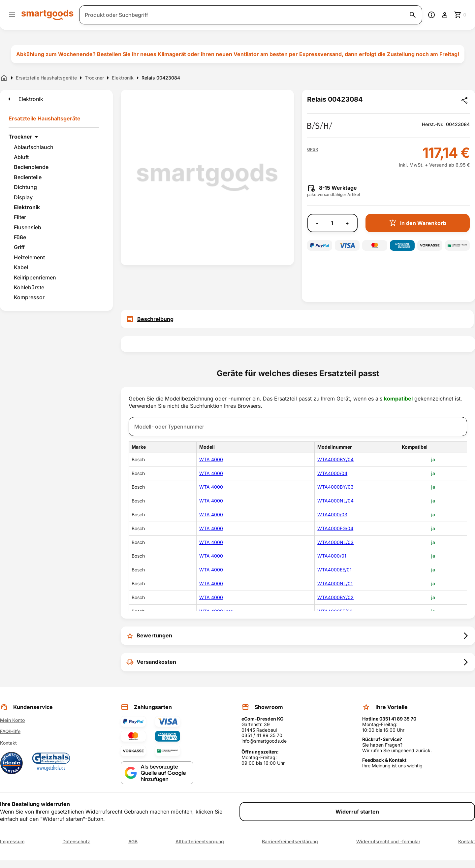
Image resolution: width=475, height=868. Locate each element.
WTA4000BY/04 (335, 459)
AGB (133, 842)
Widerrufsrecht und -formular (388, 842)
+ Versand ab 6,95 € (447, 165)
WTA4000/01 (332, 556)
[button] (313, 149)
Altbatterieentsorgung (200, 842)
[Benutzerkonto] (445, 15)
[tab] (298, 319)
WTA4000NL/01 (335, 583)
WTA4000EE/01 (334, 570)
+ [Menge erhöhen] (347, 223)
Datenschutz (76, 842)
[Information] (431, 15)
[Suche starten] (413, 15)
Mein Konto (12, 720)
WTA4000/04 (332, 473)
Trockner (20, 137)
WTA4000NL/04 (335, 501)
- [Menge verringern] (317, 223)
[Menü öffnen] (12, 15)
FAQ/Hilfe (10, 731)
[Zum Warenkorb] (460, 15)
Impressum (12, 842)
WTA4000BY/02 (335, 597)
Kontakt (8, 743)
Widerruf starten (357, 812)
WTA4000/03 (332, 514)
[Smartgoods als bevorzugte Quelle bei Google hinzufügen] (157, 773)
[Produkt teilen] (464, 100)
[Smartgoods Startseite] (47, 15)
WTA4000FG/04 (335, 528)
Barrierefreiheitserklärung (290, 842)
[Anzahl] (332, 223)
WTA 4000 (211, 459)
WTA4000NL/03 (335, 542)
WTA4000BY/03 (335, 487)
